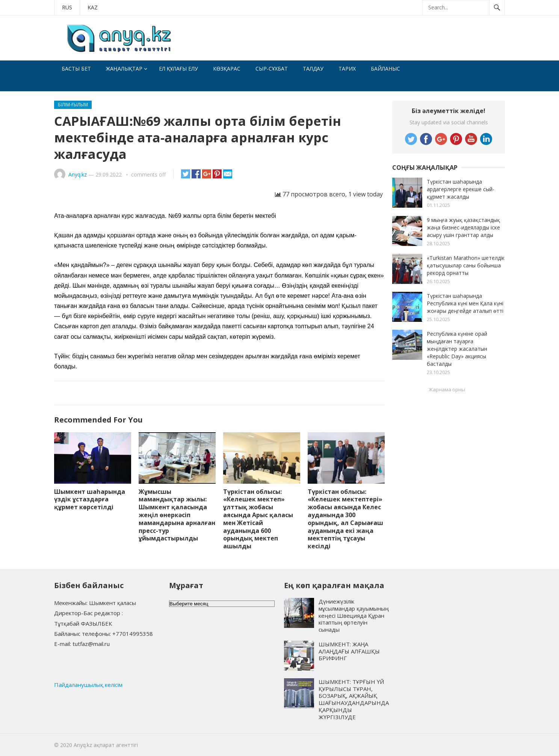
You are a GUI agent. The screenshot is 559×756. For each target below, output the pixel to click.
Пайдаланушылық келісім (88, 685)
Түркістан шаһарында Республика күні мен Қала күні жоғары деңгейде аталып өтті (465, 303)
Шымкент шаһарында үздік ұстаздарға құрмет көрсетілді (90, 499)
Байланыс (385, 69)
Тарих (347, 69)
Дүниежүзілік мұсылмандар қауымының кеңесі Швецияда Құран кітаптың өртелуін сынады (354, 615)
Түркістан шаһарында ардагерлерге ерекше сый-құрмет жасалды (461, 189)
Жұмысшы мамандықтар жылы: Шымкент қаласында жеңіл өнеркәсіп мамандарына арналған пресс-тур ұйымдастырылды (177, 515)
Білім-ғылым (73, 105)
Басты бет (76, 69)
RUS (67, 7)
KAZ (93, 7)
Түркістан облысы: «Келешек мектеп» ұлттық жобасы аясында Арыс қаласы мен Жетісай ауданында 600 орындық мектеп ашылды (258, 519)
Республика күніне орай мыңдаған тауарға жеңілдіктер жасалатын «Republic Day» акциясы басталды (457, 349)
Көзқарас (227, 69)
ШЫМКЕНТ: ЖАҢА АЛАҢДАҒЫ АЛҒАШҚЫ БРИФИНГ (349, 651)
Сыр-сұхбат (272, 69)
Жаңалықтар (124, 69)
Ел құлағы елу (178, 69)
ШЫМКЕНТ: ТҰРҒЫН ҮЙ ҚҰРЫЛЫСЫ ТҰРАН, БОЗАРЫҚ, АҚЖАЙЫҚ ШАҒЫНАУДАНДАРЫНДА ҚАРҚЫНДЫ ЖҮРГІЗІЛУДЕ (354, 699)
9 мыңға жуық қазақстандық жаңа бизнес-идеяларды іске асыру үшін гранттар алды (463, 227)
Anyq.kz (78, 174)
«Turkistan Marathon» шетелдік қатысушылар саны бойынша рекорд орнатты (466, 265)
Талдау (313, 69)
